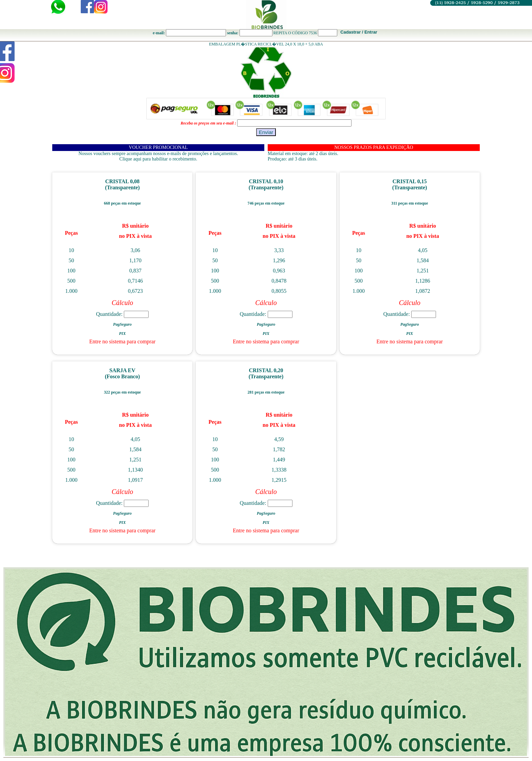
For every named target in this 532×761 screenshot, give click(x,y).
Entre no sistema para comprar (122, 341)
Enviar (266, 132)
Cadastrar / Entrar (359, 32)
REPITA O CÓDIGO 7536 (295, 33)
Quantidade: (122, 314)
